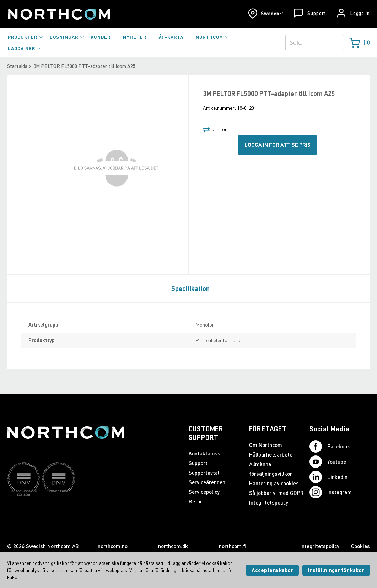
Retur (195, 501)
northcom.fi (233, 546)
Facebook (330, 446)
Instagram (331, 492)
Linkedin (328, 477)
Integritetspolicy (269, 502)
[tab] (189, 288)
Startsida (17, 66)
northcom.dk (173, 546)
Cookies (360, 546)
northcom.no (113, 546)
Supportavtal (204, 473)
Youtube (328, 462)
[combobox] (315, 43)
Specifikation (190, 288)
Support (317, 13)
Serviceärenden (207, 482)
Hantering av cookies (274, 483)
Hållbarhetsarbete (271, 454)
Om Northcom (266, 445)
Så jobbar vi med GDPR (276, 493)
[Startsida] (58, 14)
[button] (266, 14)
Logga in (360, 13)
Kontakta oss (204, 453)
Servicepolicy (204, 492)
